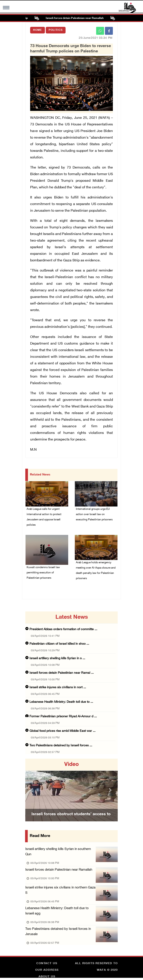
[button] (32, 790)
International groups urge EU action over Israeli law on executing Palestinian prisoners (94, 514)
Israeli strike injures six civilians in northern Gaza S (60, 890)
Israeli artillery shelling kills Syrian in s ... (57, 658)
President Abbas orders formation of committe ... (63, 629)
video (71, 765)
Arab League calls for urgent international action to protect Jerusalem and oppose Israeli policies (44, 517)
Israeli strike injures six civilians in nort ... (58, 687)
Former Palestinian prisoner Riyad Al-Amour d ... (63, 717)
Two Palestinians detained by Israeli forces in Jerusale (58, 932)
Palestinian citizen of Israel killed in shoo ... (59, 644)
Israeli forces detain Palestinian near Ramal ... (62, 673)
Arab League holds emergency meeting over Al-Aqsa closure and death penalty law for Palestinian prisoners (96, 571)
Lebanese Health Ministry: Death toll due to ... (61, 702)
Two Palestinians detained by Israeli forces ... (61, 746)
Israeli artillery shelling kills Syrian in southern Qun (58, 852)
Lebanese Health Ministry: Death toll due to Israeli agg (57, 911)
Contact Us (47, 963)
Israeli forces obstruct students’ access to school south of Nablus (71, 820)
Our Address (47, 970)
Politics (56, 30)
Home (38, 30)
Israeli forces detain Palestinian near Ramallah (78, 18)
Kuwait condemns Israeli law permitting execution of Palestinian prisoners (43, 573)
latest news (72, 617)
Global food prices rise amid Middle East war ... (62, 731)
